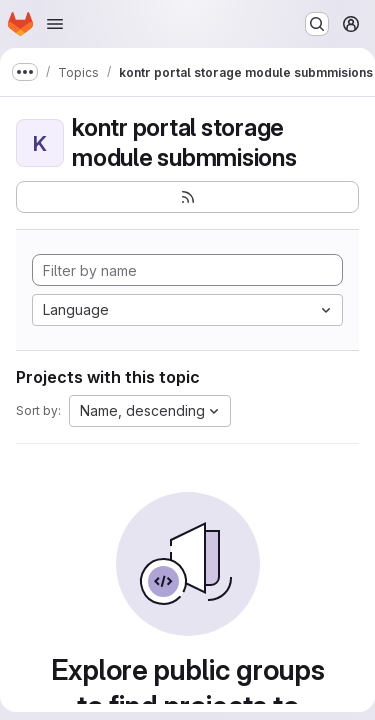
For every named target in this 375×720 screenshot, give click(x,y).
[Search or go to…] (317, 24)
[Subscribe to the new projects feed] (187, 197)
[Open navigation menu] (55, 24)
